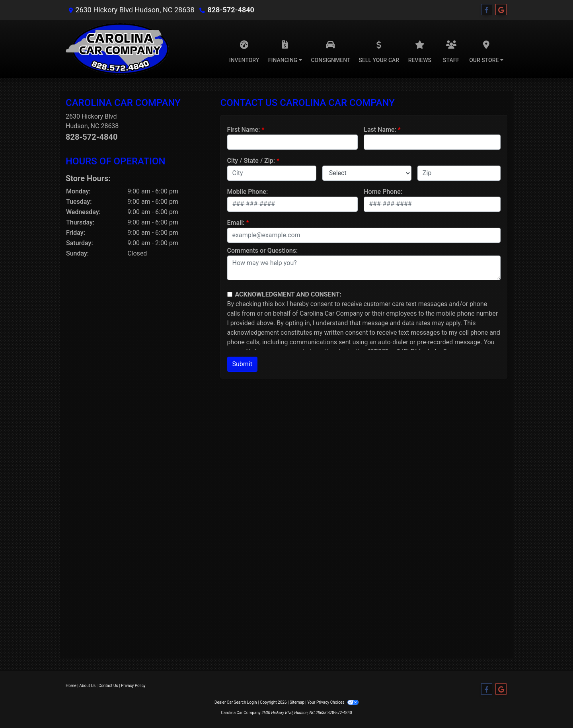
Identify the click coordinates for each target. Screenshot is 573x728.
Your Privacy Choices (333, 702)
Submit (242, 364)
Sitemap (297, 702)
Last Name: (380, 130)
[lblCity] (272, 173)
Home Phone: (383, 192)
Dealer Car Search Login (236, 702)
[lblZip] (459, 173)
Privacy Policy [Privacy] (133, 686)
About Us (87, 686)
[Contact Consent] (230, 294)
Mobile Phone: (248, 192)
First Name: (244, 130)
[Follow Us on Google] (501, 10)
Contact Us (108, 686)
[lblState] (367, 173)
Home (71, 686)
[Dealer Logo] (117, 49)
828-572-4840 (231, 10)
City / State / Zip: (251, 161)
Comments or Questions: (263, 251)
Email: (236, 223)
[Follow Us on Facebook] (487, 10)
